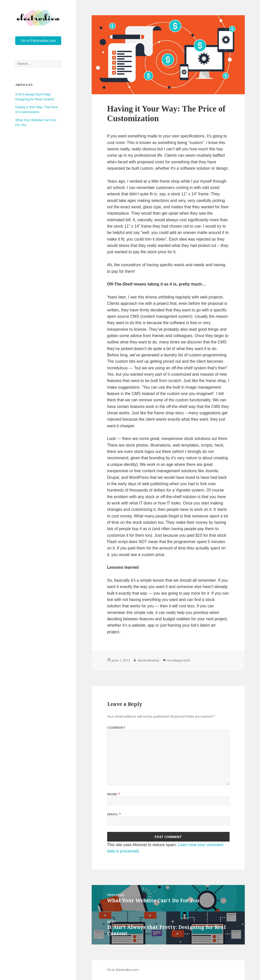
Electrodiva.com (127, 970)
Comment (116, 728)
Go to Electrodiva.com (38, 41)
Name (114, 794)
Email (114, 814)
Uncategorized (178, 660)
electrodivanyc (148, 660)
